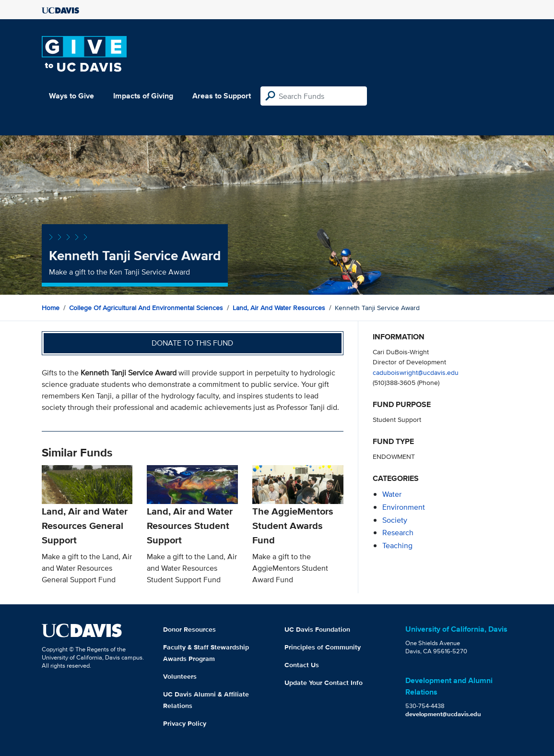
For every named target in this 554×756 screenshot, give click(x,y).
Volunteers (180, 676)
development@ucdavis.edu (443, 714)
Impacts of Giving (143, 96)
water (392, 494)
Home (51, 308)
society (395, 520)
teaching (397, 546)
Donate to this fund (192, 343)
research (398, 533)
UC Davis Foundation (317, 629)
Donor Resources (189, 629)
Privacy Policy (185, 723)
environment (404, 507)
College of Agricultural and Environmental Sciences (146, 308)
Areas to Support (222, 96)
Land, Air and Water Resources (279, 308)
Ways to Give (71, 96)
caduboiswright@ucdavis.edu (416, 372)
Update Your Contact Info (324, 683)
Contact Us (302, 665)
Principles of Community (323, 647)
